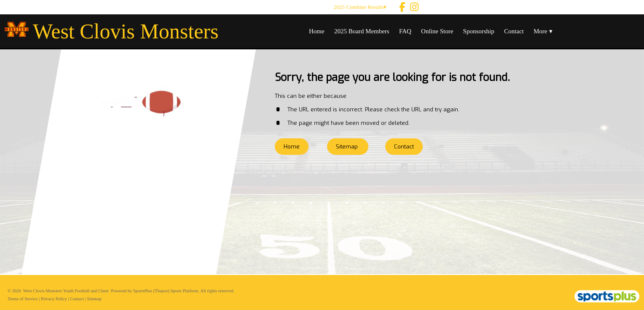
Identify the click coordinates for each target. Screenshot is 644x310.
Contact (77, 299)
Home (292, 147)
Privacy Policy (54, 299)
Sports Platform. (185, 291)
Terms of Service (23, 299)
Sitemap (94, 299)
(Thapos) (161, 291)
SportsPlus (143, 291)
